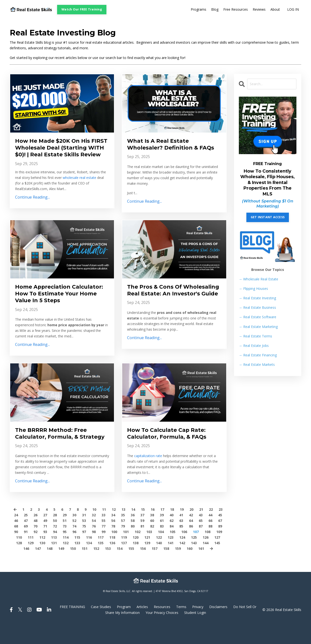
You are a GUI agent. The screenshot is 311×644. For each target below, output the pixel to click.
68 (16, 546)
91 (26, 552)
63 (181, 541)
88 (210, 546)
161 (201, 569)
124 (182, 557)
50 (55, 541)
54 (94, 541)
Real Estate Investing (257, 298)
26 (35, 535)
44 (210, 535)
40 (172, 535)
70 (35, 546)
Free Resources (236, 10)
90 (16, 552)
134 (89, 563)
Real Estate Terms (255, 336)
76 (94, 546)
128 (19, 563)
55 (104, 541)
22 (211, 530)
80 (133, 546)
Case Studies (101, 627)
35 (123, 535)
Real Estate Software (258, 317)
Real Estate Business (257, 307)
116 (89, 557)
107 (196, 552)
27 (45, 535)
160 (190, 569)
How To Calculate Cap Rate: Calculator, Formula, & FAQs (170, 445)
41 (181, 535)
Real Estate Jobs (254, 346)
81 (142, 546)
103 (149, 552)
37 (142, 535)
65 (201, 541)
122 (159, 557)
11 (104, 530)
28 (55, 535)
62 (172, 541)
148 (50, 569)
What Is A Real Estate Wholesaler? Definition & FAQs (166, 149)
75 (84, 546)
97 (84, 552)
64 (191, 541)
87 (201, 546)
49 (45, 541)
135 (101, 563)
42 (191, 535)
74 (74, 546)
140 (159, 563)
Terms (181, 627)
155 (131, 569)
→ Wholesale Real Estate (259, 279)
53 (84, 541)
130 (42, 563)
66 (210, 541)
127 (217, 557)
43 (201, 535)
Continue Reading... (32, 207)
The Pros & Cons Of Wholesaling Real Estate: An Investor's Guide (171, 304)
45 (220, 535)
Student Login (195, 633)
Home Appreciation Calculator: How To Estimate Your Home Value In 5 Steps (59, 304)
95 (65, 552)
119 (124, 557)
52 (74, 541)
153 (108, 569)
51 (65, 541)
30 (74, 535)
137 (124, 563)
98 (94, 552)
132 (66, 563)
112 (42, 557)
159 (178, 569)
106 (184, 552)
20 (191, 530)
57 (123, 541)
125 (194, 557)
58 (133, 541)
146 (26, 569)
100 (114, 552)
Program (124, 627)
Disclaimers (218, 627)
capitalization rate (148, 468)
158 (166, 569)
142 (182, 563)
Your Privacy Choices (162, 633)
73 (65, 546)
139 (147, 563)
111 (31, 557)
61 (162, 541)
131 (54, 563)
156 (143, 569)
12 (114, 530)
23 (221, 530)
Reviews (259, 10)
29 (65, 535)
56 (113, 541)
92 (35, 552)
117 (101, 557)
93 (45, 552)
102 (138, 552)
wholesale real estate (79, 187)
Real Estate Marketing (258, 327)
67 (220, 541)
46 (16, 541)
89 (220, 546)
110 (19, 557)
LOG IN (293, 10)
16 (153, 530)
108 (207, 552)
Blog (215, 10)
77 (104, 546)
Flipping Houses (253, 289)
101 (126, 552)
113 (54, 557)
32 (94, 535)
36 (133, 535)
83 (162, 546)
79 (123, 546)
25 (26, 535)
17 (162, 530)
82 (152, 546)
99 (104, 552)
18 (172, 530)
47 (26, 541)
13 (123, 530)
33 (104, 535)
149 (61, 569)
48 (35, 541)
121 (147, 557)
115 (77, 557)
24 (16, 535)
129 (31, 563)
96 (74, 552)
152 (96, 569)
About (275, 10)
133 (77, 563)
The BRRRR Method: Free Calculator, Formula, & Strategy (55, 449)
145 (217, 563)
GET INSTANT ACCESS (268, 217)
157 (155, 569)
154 (120, 569)
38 (152, 535)
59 (142, 541)
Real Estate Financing (258, 355)
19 (182, 530)
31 (84, 535)
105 (173, 552)
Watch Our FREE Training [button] (82, 9)
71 (45, 546)
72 (55, 546)
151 (85, 569)
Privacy (198, 627)
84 (172, 546)
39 (162, 535)
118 (112, 557)
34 (113, 535)
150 (73, 569)
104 (161, 552)
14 (133, 530)
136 (112, 563)
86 (191, 546)
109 (219, 552)
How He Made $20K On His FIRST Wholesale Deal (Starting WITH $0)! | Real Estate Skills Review (56, 153)
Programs (199, 10)
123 (171, 557)
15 (143, 530)
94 (55, 552)
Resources (162, 627)
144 (206, 563)
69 (26, 546)
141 (171, 563)
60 (152, 541)
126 (206, 557)
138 (136, 563)
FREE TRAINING (72, 627)
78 (113, 546)
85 (181, 546)
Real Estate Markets (257, 364)
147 (38, 569)
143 (194, 563)
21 (201, 530)
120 (136, 557)
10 (94, 530)
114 (66, 557)
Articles (142, 627)
